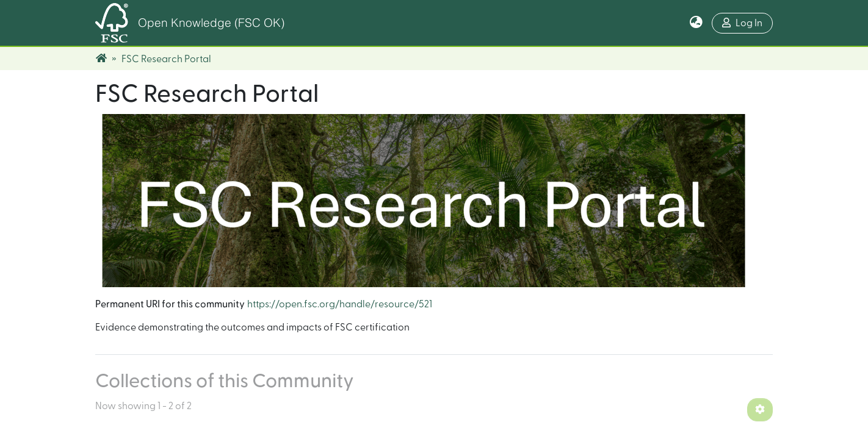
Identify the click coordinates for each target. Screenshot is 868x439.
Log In (742, 23)
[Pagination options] (760, 410)
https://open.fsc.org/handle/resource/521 (340, 304)
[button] (696, 23)
